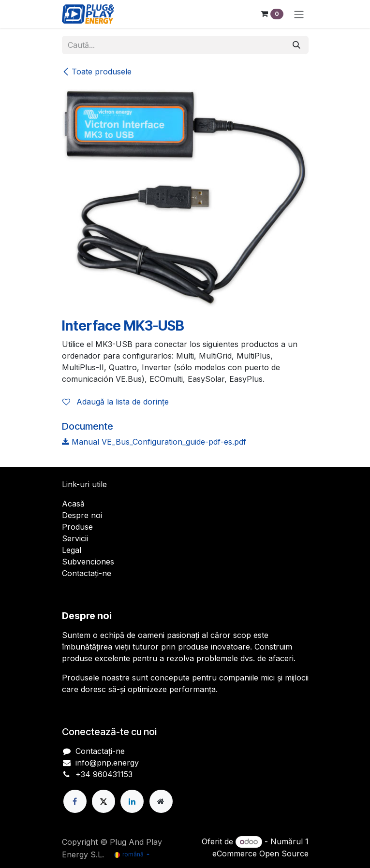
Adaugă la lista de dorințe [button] (116, 402)
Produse (77, 527)
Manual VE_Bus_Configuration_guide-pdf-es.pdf (154, 442)
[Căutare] (296, 45)
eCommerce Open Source (260, 854)
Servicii (75, 538)
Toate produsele (97, 72)
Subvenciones (88, 562)
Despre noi (82, 515)
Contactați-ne (87, 573)
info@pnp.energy (107, 763)
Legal (72, 550)
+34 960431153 (104, 774)
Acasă (73, 504)
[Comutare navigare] (299, 14)
